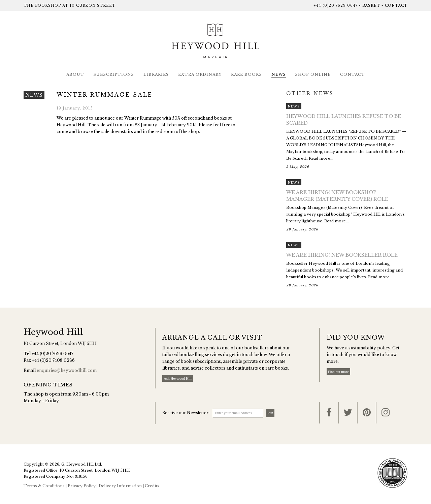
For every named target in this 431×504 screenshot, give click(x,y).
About (75, 74)
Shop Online (313, 74)
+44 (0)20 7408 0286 (53, 360)
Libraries (156, 74)
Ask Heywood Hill (178, 378)
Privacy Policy (82, 486)
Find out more (338, 372)
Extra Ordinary (200, 74)
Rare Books (246, 74)
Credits (152, 486)
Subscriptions (114, 74)
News (279, 74)
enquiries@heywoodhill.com (67, 370)
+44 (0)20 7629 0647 (336, 6)
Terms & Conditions (44, 486)
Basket (371, 6)
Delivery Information (120, 486)
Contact (396, 6)
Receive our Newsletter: (186, 413)
